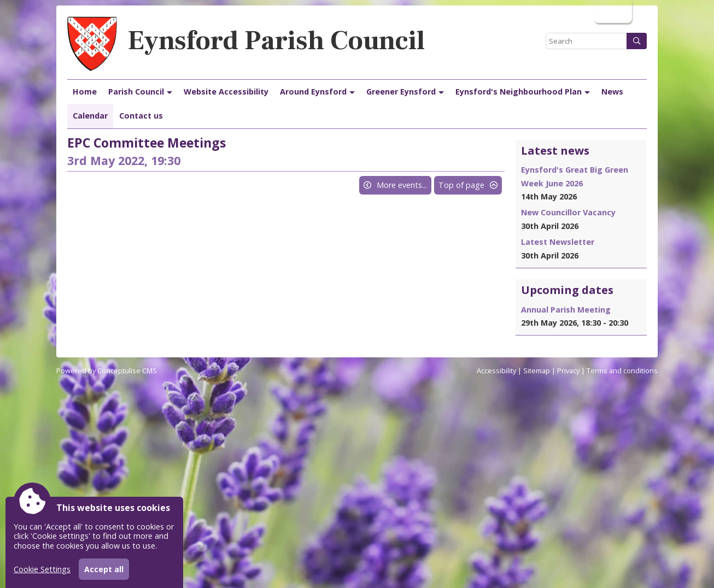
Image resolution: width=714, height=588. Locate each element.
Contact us (141, 116)
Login (612, 11)
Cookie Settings (42, 569)
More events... (402, 185)
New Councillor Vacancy (568, 212)
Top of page (461, 185)
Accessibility (496, 371)
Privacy (568, 371)
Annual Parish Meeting (566, 310)
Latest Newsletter (558, 242)
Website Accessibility (226, 92)
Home (85, 92)
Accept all (104, 569)
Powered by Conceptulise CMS (107, 371)
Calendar (90, 116)
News (612, 92)
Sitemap (537, 371)
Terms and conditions (622, 371)
